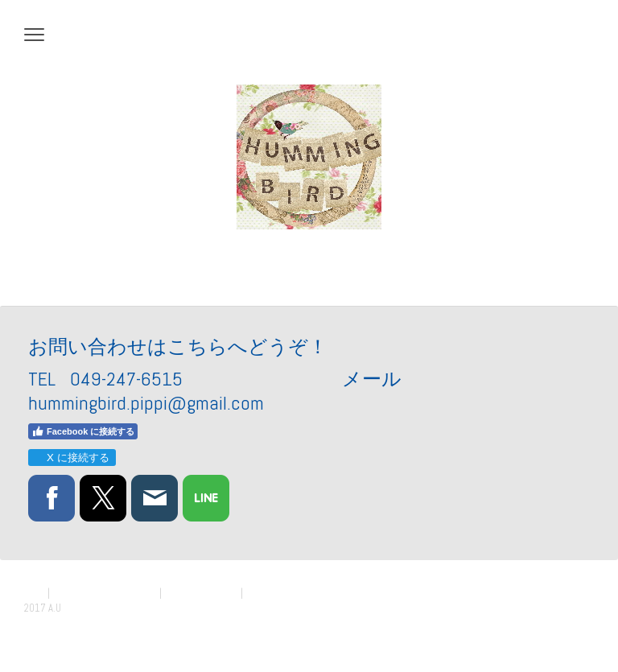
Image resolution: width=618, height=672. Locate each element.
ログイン (573, 623)
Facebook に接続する (83, 431)
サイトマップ (277, 593)
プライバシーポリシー (105, 593)
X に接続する (71, 458)
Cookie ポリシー (201, 593)
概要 (35, 593)
